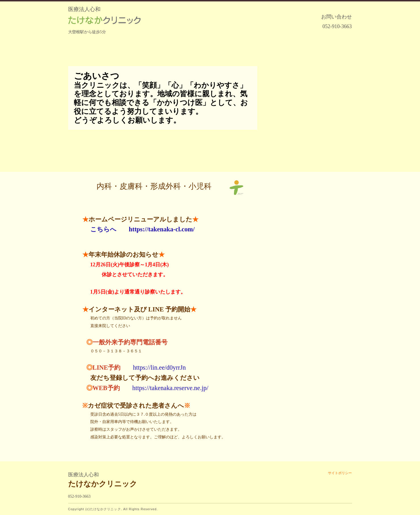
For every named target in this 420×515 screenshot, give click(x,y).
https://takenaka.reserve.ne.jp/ (170, 388)
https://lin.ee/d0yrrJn (159, 368)
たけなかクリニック (103, 484)
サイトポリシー (340, 473)
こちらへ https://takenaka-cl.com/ (143, 229)
